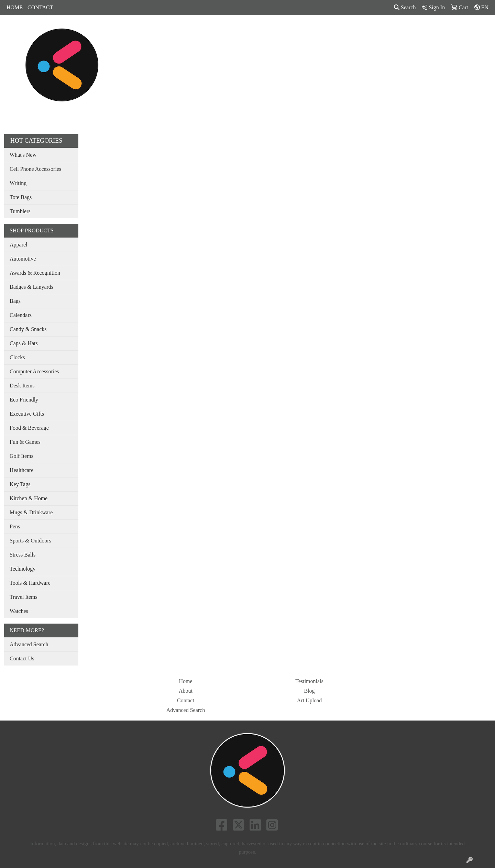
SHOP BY (377, 30)
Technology (23, 569)
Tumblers (20, 211)
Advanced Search (29, 644)
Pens (349, 30)
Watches (19, 611)
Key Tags (20, 484)
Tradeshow (321, 30)
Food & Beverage (29, 428)
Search (405, 7)
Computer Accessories (34, 371)
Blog (309, 691)
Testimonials (309, 681)
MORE (408, 30)
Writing (18, 183)
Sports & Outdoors (30, 541)
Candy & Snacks (28, 329)
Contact (186, 700)
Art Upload (309, 700)
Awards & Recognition (35, 273)
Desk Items (22, 386)
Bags (231, 30)
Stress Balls (23, 555)
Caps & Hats (24, 343)
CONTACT (40, 7)
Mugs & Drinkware (31, 512)
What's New (23, 155)
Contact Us (22, 658)
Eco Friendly (24, 400)
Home (185, 681)
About (186, 691)
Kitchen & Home (29, 498)
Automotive (23, 259)
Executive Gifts (27, 414)
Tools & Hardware (30, 583)
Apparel (206, 30)
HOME (15, 7)
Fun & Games (25, 442)
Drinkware (260, 30)
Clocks (17, 357)
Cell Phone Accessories (35, 169)
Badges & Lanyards (31, 287)
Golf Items (21, 456)
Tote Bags (21, 197)
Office (290, 30)
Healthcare (21, 470)
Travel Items (24, 597)
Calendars (21, 315)
